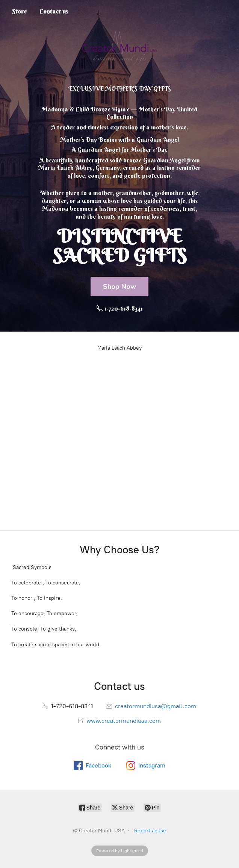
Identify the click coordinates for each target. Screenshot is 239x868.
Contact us (54, 11)
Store (19, 11)
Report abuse (150, 831)
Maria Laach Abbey (120, 348)
